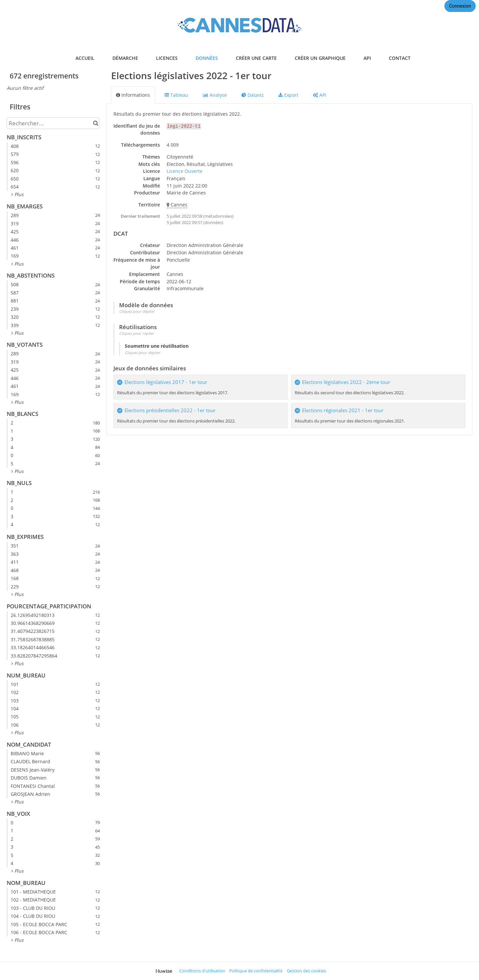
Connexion (460, 6)
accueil (85, 58)
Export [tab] (288, 95)
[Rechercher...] (53, 123)
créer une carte (256, 58)
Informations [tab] (133, 95)
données (207, 58)
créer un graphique (320, 58)
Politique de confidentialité (256, 971)
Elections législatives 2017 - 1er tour (166, 382)
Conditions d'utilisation (202, 971)
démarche (125, 58)
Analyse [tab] (215, 95)
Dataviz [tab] (253, 95)
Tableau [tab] (176, 95)
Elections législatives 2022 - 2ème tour (346, 382)
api (367, 58)
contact (400, 58)
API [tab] (320, 95)
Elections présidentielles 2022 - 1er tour (170, 410)
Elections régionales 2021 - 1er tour (343, 410)
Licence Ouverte (185, 171)
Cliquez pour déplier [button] (137, 311)
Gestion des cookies (306, 971)
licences (167, 58)
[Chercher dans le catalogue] (96, 123)
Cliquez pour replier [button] (137, 333)
